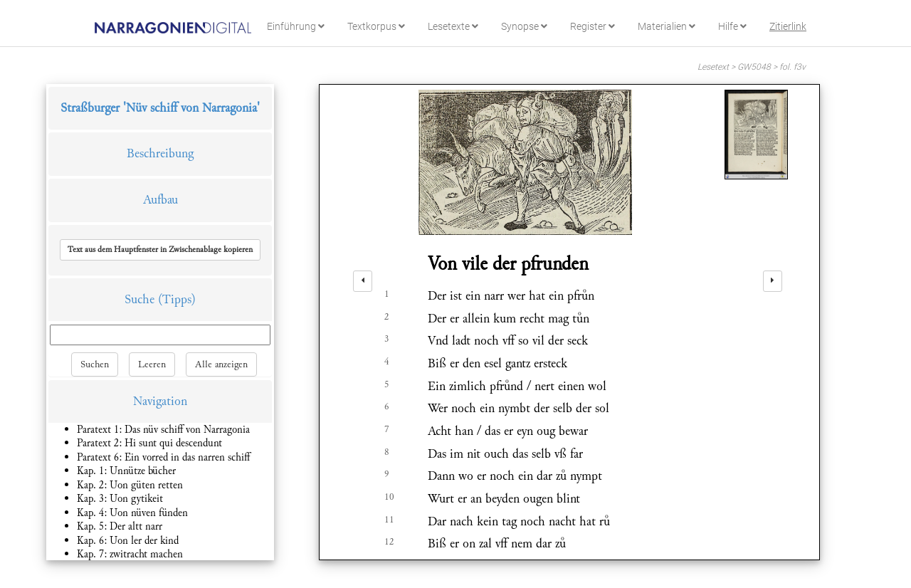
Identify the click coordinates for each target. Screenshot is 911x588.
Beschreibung (160, 153)
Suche (139, 299)
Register (593, 26)
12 (389, 542)
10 (389, 497)
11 (389, 520)
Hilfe (732, 26)
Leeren (152, 364)
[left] (363, 281)
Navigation (160, 401)
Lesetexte (453, 26)
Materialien (667, 26)
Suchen (95, 364)
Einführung (296, 26)
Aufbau (160, 200)
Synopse (524, 26)
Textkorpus (376, 26)
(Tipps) (177, 299)
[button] (160, 250)
